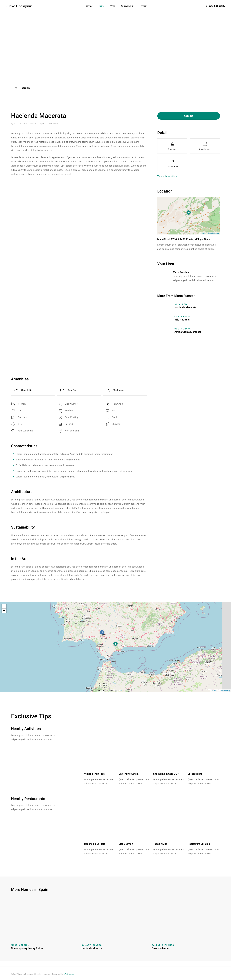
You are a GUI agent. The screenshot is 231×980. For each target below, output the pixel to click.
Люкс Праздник (19, 6)
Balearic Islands (163, 945)
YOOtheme (69, 974)
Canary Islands (92, 945)
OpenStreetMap (213, 233)
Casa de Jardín (160, 948)
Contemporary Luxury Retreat (28, 948)
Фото (113, 6)
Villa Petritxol (182, 320)
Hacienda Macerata (185, 307)
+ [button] (4, 606)
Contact (189, 116)
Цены (101, 6)
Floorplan (22, 88)
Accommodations (28, 123)
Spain (42, 123)
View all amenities (167, 176)
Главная (88, 6)
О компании (127, 6)
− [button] (4, 611)
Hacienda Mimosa (92, 948)
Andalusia (53, 123)
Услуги (143, 6)
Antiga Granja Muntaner (188, 332)
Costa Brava (182, 317)
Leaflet (202, 233)
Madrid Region (20, 945)
